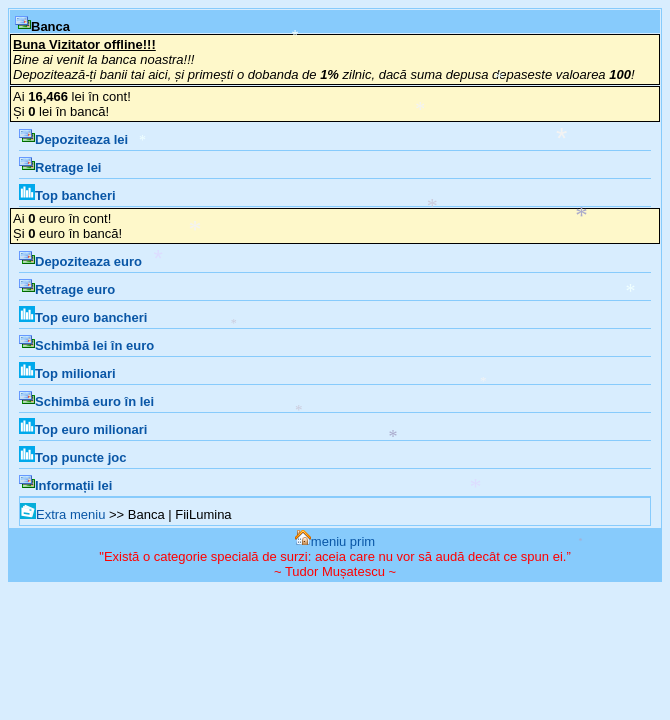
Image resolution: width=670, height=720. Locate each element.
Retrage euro (67, 289)
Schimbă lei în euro (86, 345)
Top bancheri (67, 195)
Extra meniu (62, 514)
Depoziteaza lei (73, 139)
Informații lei (65, 485)
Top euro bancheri (83, 317)
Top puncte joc (72, 457)
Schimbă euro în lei (86, 401)
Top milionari (67, 373)
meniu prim (335, 541)
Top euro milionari (83, 429)
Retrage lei (60, 167)
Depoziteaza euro (80, 261)
